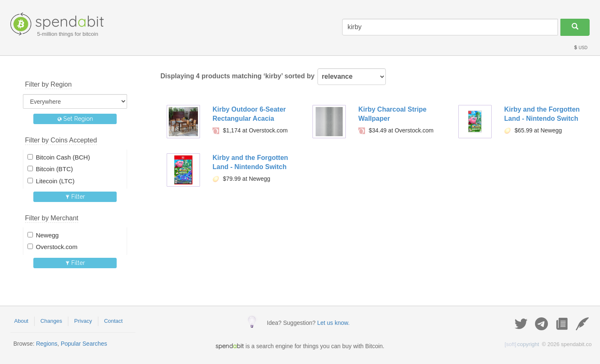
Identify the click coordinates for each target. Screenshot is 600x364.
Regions (46, 344)
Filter (75, 197)
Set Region (75, 119)
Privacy (83, 321)
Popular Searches (84, 344)
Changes (51, 321)
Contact (114, 321)
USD (580, 48)
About (21, 321)
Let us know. (333, 323)
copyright (522, 344)
